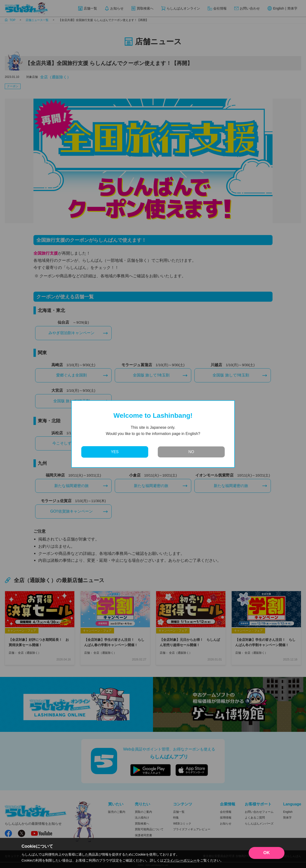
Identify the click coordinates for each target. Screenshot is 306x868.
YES (115, 452)
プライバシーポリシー (180, 860)
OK (267, 853)
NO (191, 452)
